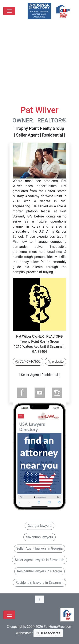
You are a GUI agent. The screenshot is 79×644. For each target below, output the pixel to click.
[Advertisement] (39, 64)
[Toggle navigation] (9, 11)
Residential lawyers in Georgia (39, 571)
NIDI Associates (48, 633)
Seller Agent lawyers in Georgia (40, 548)
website (58, 362)
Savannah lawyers (40, 537)
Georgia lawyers (40, 526)
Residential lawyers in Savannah (39, 583)
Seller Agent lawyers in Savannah (39, 560)
